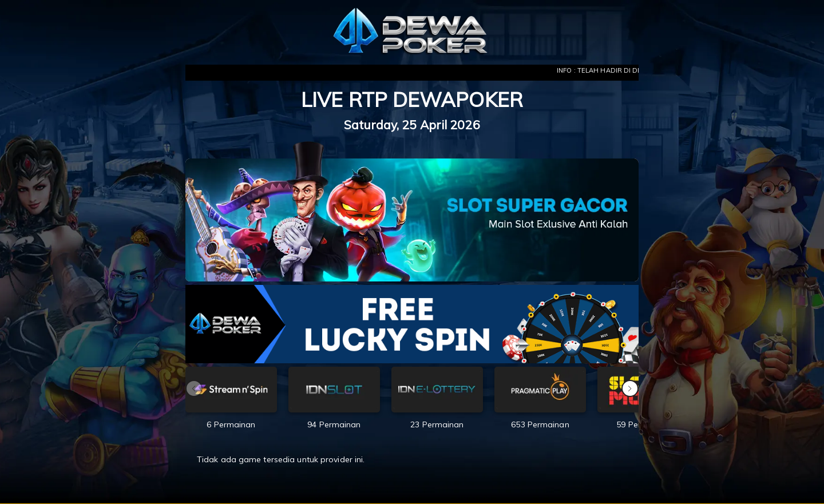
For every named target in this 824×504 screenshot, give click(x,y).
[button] (630, 388)
